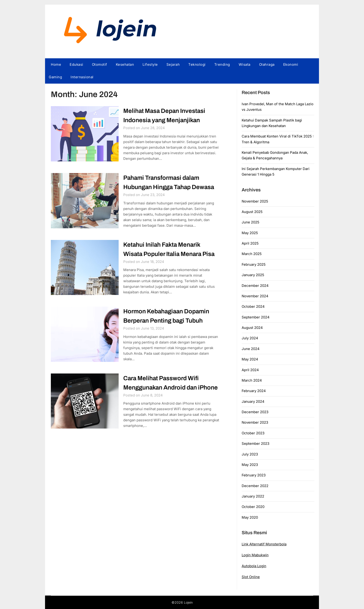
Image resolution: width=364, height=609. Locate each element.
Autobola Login (254, 566)
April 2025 (250, 243)
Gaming (55, 77)
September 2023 (255, 444)
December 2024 (255, 286)
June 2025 (250, 222)
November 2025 (255, 201)
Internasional (82, 77)
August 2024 (252, 328)
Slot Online (251, 577)
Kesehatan (125, 64)
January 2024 (253, 401)
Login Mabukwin (255, 555)
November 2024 (255, 296)
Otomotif (100, 64)
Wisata (245, 64)
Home (56, 64)
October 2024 (253, 306)
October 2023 (253, 433)
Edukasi (76, 64)
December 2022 (255, 486)
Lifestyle (150, 64)
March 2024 (252, 380)
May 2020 (250, 517)
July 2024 (250, 338)
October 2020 (253, 507)
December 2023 (255, 412)
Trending (222, 64)
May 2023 (250, 465)
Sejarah (173, 64)
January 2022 (253, 496)
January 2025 (253, 275)
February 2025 (254, 264)
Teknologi (197, 64)
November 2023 (255, 422)
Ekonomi (291, 64)
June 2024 (251, 349)
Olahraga (267, 64)
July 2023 (250, 454)
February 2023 (254, 475)
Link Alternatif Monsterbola (264, 544)
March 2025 (252, 254)
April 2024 (250, 370)
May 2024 (250, 359)
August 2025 (252, 212)
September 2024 (256, 317)
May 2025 (250, 233)
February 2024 (254, 391)
